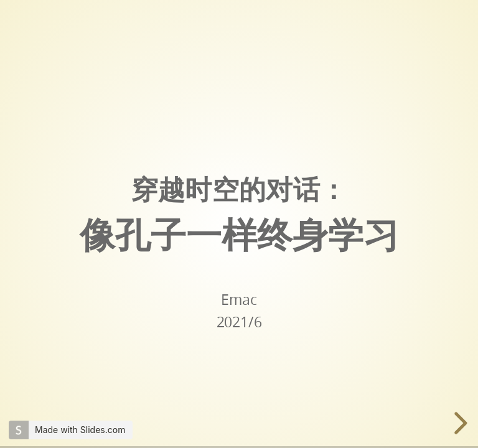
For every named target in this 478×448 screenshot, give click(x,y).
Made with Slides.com (80, 430)
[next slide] (458, 423)
